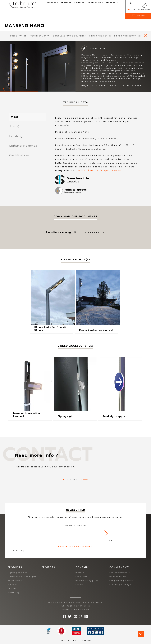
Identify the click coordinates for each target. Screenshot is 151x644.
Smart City (14, 593)
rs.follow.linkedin (85, 616)
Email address (76, 525)
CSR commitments (120, 573)
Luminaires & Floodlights (22, 577)
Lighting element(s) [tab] (24, 148)
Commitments (95, 3)
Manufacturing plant (87, 581)
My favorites (144, 9)
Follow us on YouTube (74, 616)
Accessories (15, 581)
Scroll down (141, 634)
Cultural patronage (120, 585)
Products (52, 3)
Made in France (118, 577)
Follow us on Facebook (64, 616)
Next (10, 89)
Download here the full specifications (98, 170)
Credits (87, 641)
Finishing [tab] (16, 138)
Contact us (74, 480)
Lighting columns (17, 573)
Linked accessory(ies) (128, 36)
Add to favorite (99, 48)
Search (131, 3)
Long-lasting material (122, 581)
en (128, 9)
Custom (12, 589)
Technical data (40, 36)
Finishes (12, 585)
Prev (4, 89)
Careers (80, 585)
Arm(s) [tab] (14, 128)
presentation (19, 36)
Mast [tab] (17, 117)
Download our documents (69, 36)
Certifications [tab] (20, 158)
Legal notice (68, 641)
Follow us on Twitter (69, 616)
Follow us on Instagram (80, 616)
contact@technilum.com (76, 610)
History (80, 573)
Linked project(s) (100, 36)
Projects (66, 3)
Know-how (81, 577)
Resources (112, 3)
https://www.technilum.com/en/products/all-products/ (145, 36)
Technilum (23, 5)
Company (79, 3)
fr (134, 9)
